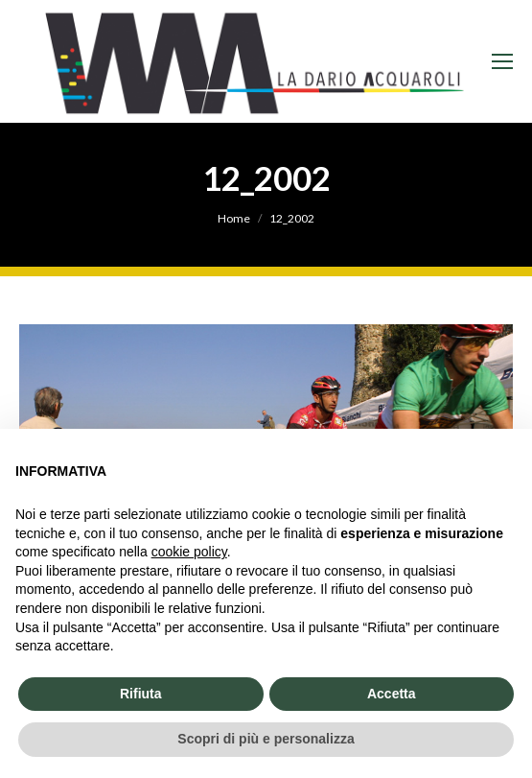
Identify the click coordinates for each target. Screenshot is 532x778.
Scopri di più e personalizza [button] (266, 739)
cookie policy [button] (189, 552)
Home (234, 218)
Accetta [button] (392, 694)
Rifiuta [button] (141, 694)
